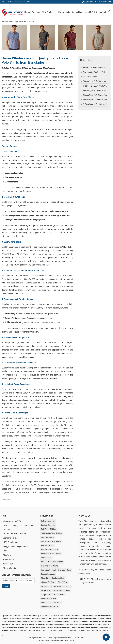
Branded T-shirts (65, 570)
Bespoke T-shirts (48, 537)
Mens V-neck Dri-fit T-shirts (52, 562)
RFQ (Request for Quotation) (15, 547)
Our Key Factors (90, 77)
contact (82, 573)
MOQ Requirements (12, 542)
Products (36, 12)
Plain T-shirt (63, 582)
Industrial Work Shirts (49, 566)
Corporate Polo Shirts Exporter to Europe (56, 630)
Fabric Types (9, 559)
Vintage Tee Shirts (48, 582)
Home (27, 12)
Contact (102, 12)
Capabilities (77, 12)
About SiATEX (91, 12)
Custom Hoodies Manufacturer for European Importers (89, 630)
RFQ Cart (7, 555)
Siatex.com (89, 521)
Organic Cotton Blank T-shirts (56, 590)
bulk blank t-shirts (48, 529)
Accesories (8, 564)
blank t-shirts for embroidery (53, 578)
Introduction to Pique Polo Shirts (97, 72)
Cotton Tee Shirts (48, 521)
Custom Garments (48, 525)
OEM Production (49, 12)
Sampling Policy (10, 538)
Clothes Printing (10, 568)
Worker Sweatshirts (49, 598)
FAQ (5, 551)
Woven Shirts (46, 558)
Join (6, 586)
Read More (7, 499)
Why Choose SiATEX (12, 521)
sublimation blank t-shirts (51, 533)
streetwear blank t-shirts (51, 554)
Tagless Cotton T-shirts (53, 594)
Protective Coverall (48, 570)
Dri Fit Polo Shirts (50, 550)
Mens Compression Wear (51, 603)
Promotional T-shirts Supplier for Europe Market (25, 630)
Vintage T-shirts (47, 545)
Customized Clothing (62, 586)
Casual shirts (46, 586)
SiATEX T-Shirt (12, 616)
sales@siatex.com (105, 2)
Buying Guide (64, 12)
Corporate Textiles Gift (50, 607)
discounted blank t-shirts (51, 541)
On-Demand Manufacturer (14, 534)
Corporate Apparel (48, 574)
